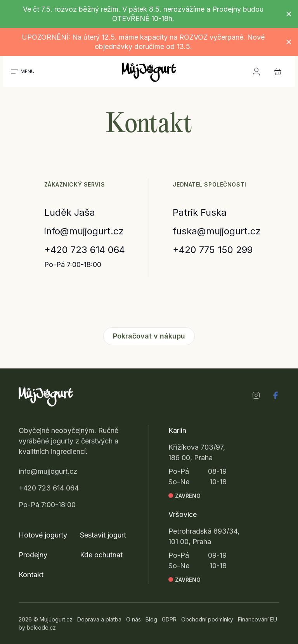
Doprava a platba (99, 619)
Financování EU (257, 619)
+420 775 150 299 (213, 250)
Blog (151, 619)
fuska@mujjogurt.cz (217, 231)
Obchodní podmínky (207, 619)
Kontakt (31, 575)
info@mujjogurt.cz (84, 231)
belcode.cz (41, 627)
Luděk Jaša (70, 212)
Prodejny (33, 555)
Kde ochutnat (101, 555)
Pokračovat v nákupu (149, 336)
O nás (133, 619)
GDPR (169, 619)
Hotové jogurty (43, 535)
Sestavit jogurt (103, 535)
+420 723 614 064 (85, 250)
